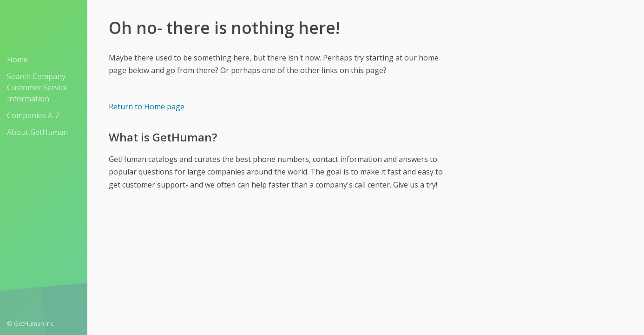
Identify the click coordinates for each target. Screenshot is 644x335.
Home (17, 60)
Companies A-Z (33, 115)
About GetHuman (37, 132)
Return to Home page (147, 107)
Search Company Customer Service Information (37, 87)
